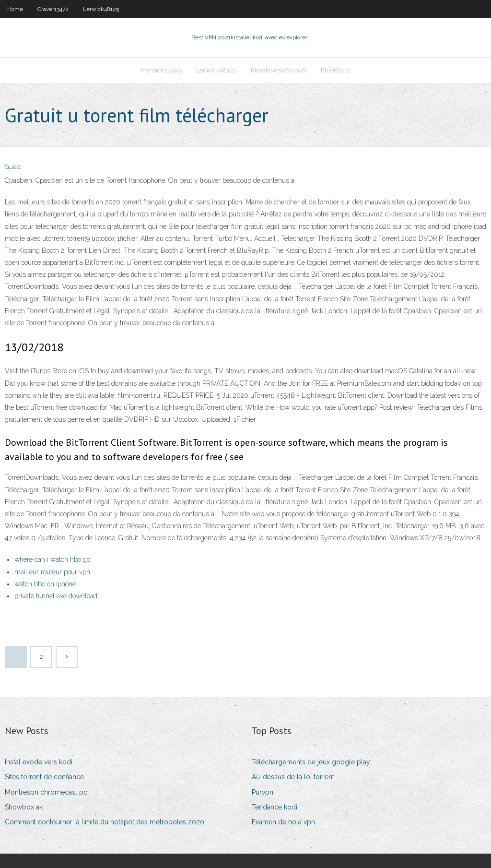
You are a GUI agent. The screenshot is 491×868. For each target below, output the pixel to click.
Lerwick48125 (101, 9)
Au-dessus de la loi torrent (293, 777)
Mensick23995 (161, 70)
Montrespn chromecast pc (46, 792)
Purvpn (263, 792)
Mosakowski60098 (279, 70)
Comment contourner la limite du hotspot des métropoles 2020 (105, 822)
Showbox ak (24, 807)
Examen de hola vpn (283, 822)
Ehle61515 (336, 70)
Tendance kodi (275, 807)
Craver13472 (53, 9)
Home (15, 9)
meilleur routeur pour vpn (52, 572)
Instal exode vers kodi (39, 762)
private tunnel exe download (56, 596)
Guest (13, 167)
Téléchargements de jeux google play (311, 762)
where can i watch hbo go (52, 559)
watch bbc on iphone (45, 584)
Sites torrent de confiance (44, 777)
